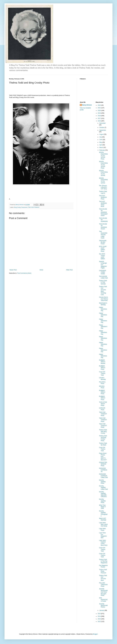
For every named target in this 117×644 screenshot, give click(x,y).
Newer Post (13, 270)
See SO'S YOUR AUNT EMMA (102, 256)
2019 (99, 113)
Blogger (95, 634)
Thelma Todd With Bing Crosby (103, 431)
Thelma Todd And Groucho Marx (103, 578)
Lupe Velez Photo (102, 529)
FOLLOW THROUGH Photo (103, 585)
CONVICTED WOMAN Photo (103, 464)
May (101, 142)
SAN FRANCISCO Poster (103, 600)
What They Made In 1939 (102, 507)
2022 (99, 105)
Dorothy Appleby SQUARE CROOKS (103, 494)
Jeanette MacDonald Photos (103, 605)
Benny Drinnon (87, 105)
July (101, 137)
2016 (99, 121)
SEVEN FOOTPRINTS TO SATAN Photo (103, 156)
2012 (99, 622)
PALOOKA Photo (102, 383)
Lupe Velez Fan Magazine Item (103, 535)
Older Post (69, 270)
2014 (99, 616)
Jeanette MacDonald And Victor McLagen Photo (103, 592)
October (102, 127)
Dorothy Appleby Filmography (103, 513)
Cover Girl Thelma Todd (102, 373)
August (102, 134)
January (102, 610)
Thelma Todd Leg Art (103, 192)
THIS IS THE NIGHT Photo (103, 404)
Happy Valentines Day (103, 309)
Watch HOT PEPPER (103, 519)
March (101, 147)
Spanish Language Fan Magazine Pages (103, 265)
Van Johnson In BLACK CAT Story (103, 187)
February (102, 150)
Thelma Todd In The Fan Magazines (103, 561)
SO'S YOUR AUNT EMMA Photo (103, 249)
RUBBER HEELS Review (102, 362)
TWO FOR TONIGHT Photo (103, 414)
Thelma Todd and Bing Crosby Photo (103, 438)
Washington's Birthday (103, 304)
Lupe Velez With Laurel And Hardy (103, 524)
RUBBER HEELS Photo (102, 368)
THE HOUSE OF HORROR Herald (103, 226)
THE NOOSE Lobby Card (103, 277)
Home (41, 270)
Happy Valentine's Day (103, 327)
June (101, 140)
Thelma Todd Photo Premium (103, 571)
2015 (99, 614)
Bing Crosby (17, 207)
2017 (99, 118)
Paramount (24, 207)
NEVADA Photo (102, 387)
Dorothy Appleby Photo (102, 482)
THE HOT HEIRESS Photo (103, 197)
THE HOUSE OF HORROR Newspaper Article (103, 212)
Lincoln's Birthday (102, 378)
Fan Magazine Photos (103, 566)
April (101, 145)
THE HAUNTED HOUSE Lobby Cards (103, 235)
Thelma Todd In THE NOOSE (103, 282)
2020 (99, 110)
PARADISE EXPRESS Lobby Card (103, 476)
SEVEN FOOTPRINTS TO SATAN (103, 173)
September (103, 130)
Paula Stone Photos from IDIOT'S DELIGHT (103, 457)
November (102, 123)
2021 (99, 108)
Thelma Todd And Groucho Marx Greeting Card (103, 291)
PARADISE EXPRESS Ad (103, 470)
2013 (99, 619)
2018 (99, 116)
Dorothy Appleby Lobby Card (103, 488)
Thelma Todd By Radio (103, 444)
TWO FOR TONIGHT (34, 207)
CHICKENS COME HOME (102, 272)
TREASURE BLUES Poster (103, 242)
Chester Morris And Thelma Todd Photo (103, 299)
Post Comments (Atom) (24, 273)
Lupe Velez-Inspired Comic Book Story (103, 543)
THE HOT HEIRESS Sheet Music (103, 204)
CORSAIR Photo (102, 409)
